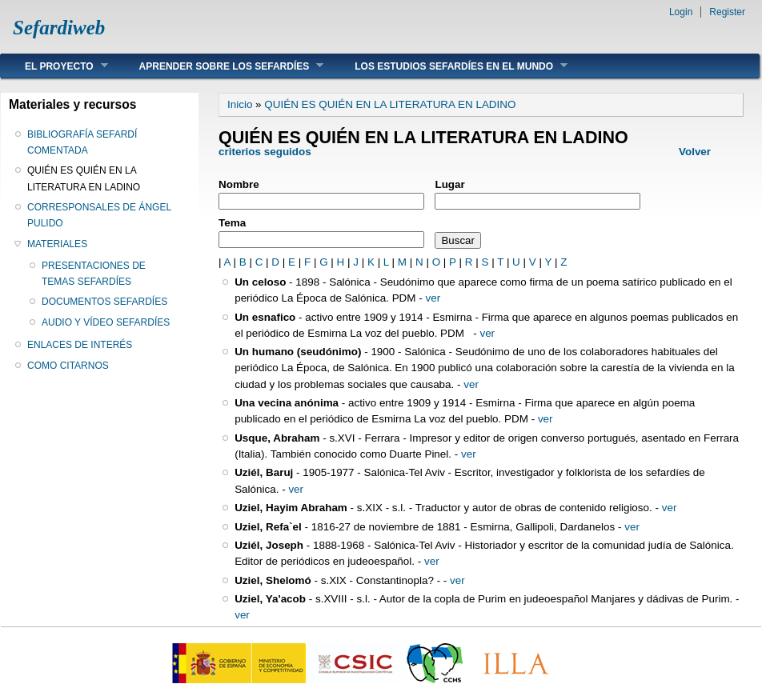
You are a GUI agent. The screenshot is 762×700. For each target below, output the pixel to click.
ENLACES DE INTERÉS (80, 345)
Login (681, 12)
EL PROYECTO (54, 66)
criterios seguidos (265, 152)
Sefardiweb (59, 28)
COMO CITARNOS (68, 366)
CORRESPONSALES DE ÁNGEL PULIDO (99, 215)
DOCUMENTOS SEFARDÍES (104, 302)
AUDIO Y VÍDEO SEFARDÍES (106, 322)
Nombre (239, 184)
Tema (232, 223)
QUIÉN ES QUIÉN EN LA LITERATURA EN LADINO (84, 178)
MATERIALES (57, 244)
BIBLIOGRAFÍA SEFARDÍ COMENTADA (82, 142)
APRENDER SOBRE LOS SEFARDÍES (220, 66)
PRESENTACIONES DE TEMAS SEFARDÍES (94, 274)
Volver (695, 152)
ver (433, 298)
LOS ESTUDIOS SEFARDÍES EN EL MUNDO (449, 66)
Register (727, 12)
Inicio (240, 104)
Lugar (449, 184)
